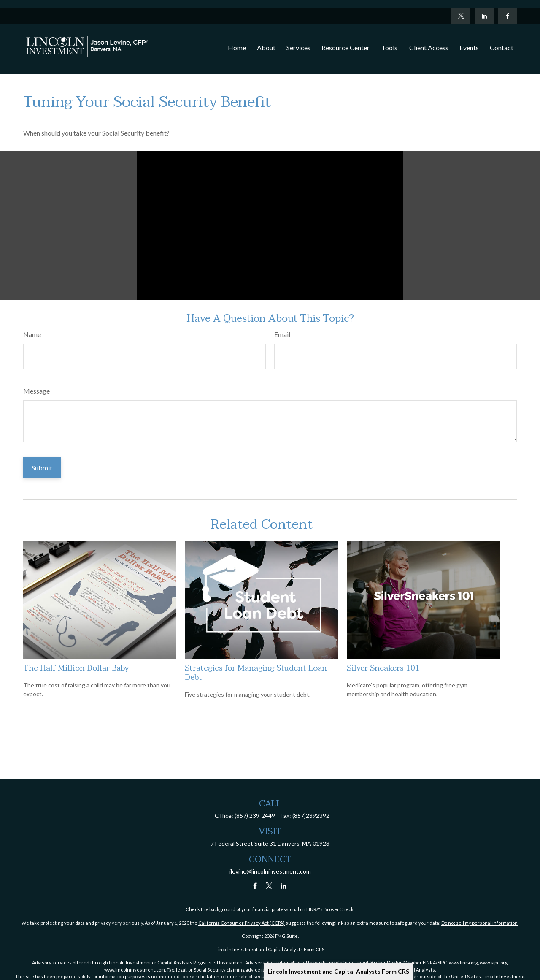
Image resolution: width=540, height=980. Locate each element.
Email (282, 334)
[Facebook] (507, 8)
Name (32, 334)
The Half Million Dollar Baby (76, 668)
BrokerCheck (339, 909)
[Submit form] (42, 468)
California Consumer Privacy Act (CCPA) (242, 923)
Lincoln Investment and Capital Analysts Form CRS (339, 971)
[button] (237, 40)
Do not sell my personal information (479, 923)
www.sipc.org (494, 962)
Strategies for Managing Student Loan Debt (256, 673)
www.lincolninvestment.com (135, 970)
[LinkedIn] (484, 8)
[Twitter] (461, 8)
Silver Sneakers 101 (383, 668)
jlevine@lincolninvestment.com (270, 871)
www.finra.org (463, 962)
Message (36, 391)
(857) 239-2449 (255, 816)
